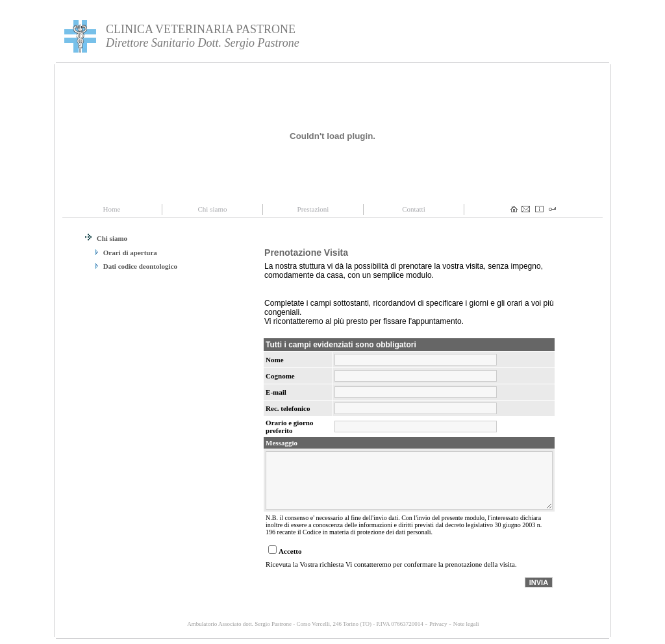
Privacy (438, 624)
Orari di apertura (126, 253)
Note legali (466, 624)
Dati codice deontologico (136, 266)
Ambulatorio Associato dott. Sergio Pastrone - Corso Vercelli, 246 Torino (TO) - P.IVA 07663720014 (305, 624)
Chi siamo (106, 238)
